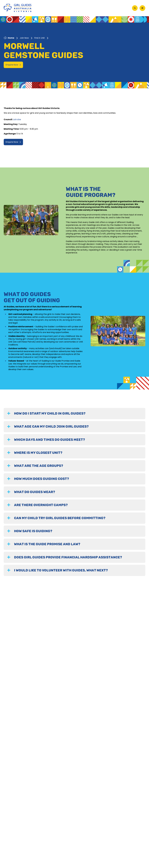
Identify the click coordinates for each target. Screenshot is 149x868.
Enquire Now (13, 64)
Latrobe (17, 119)
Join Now (24, 38)
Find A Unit (39, 38)
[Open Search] (135, 8)
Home (11, 38)
